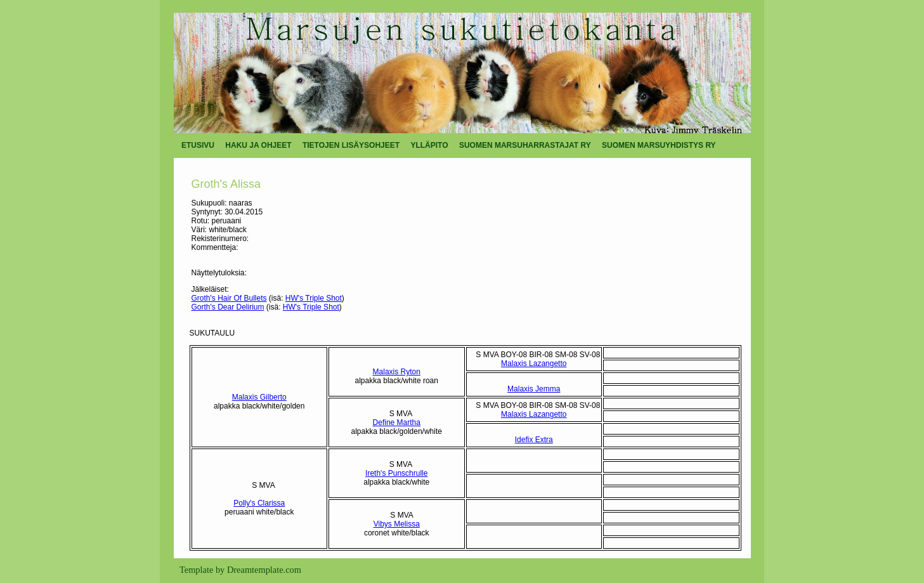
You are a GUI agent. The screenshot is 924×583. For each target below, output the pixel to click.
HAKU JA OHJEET (258, 145)
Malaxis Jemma (534, 389)
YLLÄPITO (429, 145)
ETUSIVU (198, 145)
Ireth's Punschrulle (396, 473)
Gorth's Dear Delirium (228, 307)
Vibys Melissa (397, 524)
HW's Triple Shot (314, 298)
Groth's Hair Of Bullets (229, 298)
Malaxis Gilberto (259, 397)
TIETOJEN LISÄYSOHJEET (351, 145)
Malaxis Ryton (397, 372)
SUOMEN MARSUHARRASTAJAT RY (525, 145)
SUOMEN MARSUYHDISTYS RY (659, 145)
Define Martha (397, 423)
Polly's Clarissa (259, 503)
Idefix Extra (534, 440)
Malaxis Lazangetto (534, 364)
